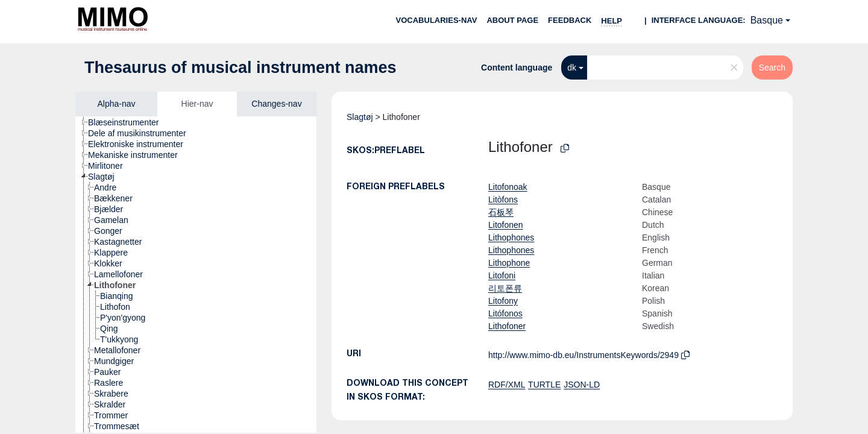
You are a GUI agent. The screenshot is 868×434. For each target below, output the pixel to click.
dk (572, 68)
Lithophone (509, 263)
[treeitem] (129, 122)
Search (772, 68)
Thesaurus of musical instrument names (241, 68)
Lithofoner (507, 326)
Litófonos (505, 313)
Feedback (570, 20)
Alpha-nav (116, 104)
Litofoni (502, 275)
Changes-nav (276, 104)
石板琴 (501, 212)
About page (512, 20)
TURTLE (544, 385)
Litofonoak (508, 187)
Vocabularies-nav (437, 20)
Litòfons (503, 200)
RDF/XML (507, 385)
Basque (767, 20)
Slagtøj (360, 117)
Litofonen (506, 225)
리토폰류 (505, 288)
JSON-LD (582, 385)
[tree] (196, 275)
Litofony (503, 301)
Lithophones (511, 237)
